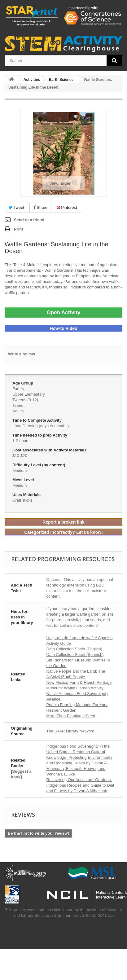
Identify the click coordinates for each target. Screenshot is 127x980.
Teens (18, 405)
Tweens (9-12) (25, 400)
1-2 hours (21, 441)
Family (18, 389)
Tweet (16, 207)
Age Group (23, 383)
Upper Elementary (29, 394)
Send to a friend (29, 220)
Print (19, 229)
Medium (20, 470)
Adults (18, 411)
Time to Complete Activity (38, 420)
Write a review (22, 354)
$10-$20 (20, 456)
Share (40, 207)
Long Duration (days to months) (41, 426)
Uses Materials (27, 495)
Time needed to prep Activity (40, 435)
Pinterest (67, 207)
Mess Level (24, 480)
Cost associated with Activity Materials (50, 450)
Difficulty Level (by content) (39, 465)
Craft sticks (22, 500)
